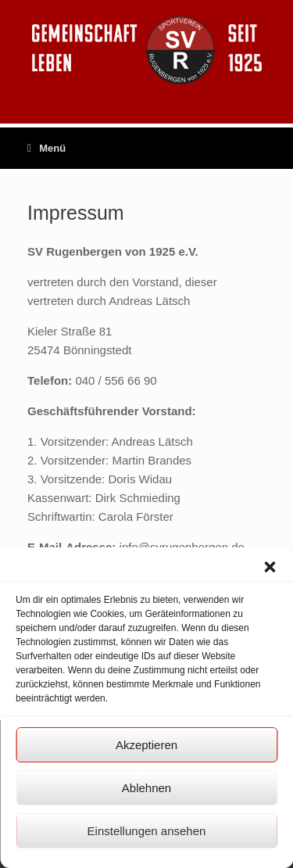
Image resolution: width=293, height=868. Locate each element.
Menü (46, 148)
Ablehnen (146, 788)
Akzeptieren (146, 745)
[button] (270, 567)
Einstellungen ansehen (147, 831)
